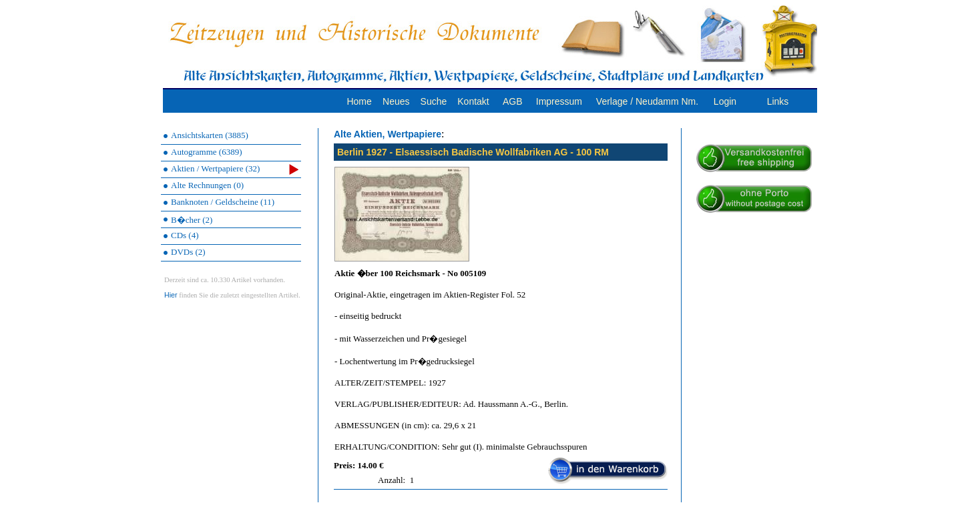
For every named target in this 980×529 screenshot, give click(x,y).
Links (778, 101)
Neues (396, 101)
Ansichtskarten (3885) (210, 135)
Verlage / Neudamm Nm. (647, 101)
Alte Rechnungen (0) (207, 185)
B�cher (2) (192, 220)
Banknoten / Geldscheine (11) (223, 202)
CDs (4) (185, 235)
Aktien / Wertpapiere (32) (235, 169)
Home (359, 101)
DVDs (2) (188, 252)
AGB (513, 101)
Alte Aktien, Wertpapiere (388, 134)
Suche (434, 101)
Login (725, 101)
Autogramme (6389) (207, 152)
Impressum (559, 101)
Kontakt (473, 101)
